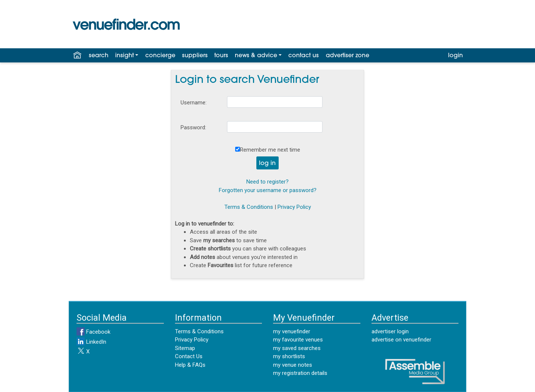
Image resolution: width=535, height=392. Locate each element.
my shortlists (289, 356)
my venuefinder (292, 331)
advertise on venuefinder (401, 340)
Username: (194, 103)
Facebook (93, 332)
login (455, 56)
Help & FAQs (190, 365)
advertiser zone (348, 56)
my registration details (300, 373)
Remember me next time (270, 150)
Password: (193, 127)
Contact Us (189, 356)
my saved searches (297, 348)
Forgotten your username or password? (268, 190)
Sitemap (185, 348)
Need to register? (267, 182)
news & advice (256, 56)
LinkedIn (91, 342)
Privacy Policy (294, 207)
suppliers (195, 56)
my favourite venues (298, 340)
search (99, 56)
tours (221, 56)
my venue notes (293, 365)
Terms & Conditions (249, 207)
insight (124, 56)
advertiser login (390, 331)
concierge (160, 56)
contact (304, 56)
